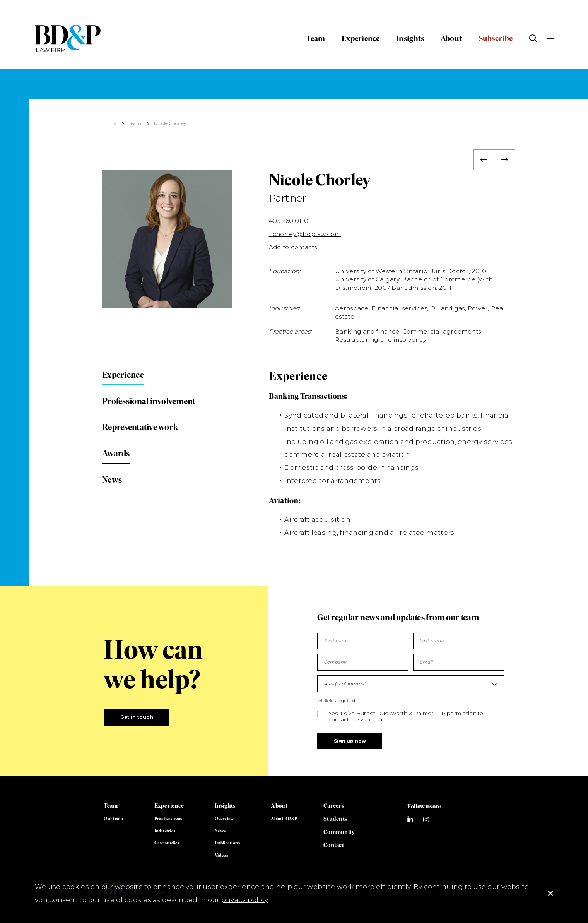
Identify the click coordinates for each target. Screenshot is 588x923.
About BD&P (284, 819)
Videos (221, 855)
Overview (224, 819)
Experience (361, 39)
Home (109, 124)
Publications (227, 843)
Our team (113, 819)
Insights (410, 39)
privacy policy (245, 900)
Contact (334, 845)
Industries (165, 831)
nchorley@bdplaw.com (305, 234)
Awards (116, 453)
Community (339, 832)
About (451, 39)
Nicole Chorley (170, 124)
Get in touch (137, 717)
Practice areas (168, 819)
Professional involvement (149, 401)
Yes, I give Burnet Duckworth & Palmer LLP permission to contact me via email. (406, 716)
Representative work (140, 427)
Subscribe (496, 39)
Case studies (167, 843)
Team (315, 39)
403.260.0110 (289, 221)
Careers (334, 806)
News (112, 480)
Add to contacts (293, 247)
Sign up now (350, 741)
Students (335, 819)
